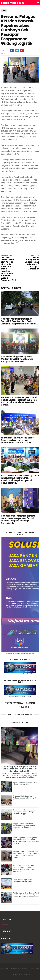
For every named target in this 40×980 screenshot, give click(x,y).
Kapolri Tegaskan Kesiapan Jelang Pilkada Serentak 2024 (26, 783)
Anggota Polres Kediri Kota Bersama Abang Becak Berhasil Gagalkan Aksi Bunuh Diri (25, 826)
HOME (4, 11)
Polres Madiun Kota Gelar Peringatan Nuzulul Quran (23, 880)
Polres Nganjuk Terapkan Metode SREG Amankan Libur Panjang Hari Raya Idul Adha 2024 (20, 769)
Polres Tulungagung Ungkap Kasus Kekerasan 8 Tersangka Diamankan (31, 262)
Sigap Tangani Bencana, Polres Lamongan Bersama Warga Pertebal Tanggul (25, 812)
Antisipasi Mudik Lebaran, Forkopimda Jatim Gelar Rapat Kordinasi (24, 798)
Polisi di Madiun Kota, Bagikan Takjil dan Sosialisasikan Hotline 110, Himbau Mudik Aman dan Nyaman (26, 895)
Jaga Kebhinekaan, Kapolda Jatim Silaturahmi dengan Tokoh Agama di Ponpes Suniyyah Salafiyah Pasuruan (26, 854)
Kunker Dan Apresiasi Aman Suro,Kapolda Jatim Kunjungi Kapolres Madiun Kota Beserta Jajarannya (24, 868)
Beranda (5, 924)
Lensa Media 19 (13, 3)
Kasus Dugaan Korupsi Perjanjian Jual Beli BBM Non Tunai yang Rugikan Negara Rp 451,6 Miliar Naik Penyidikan (26, 840)
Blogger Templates (29, 968)
